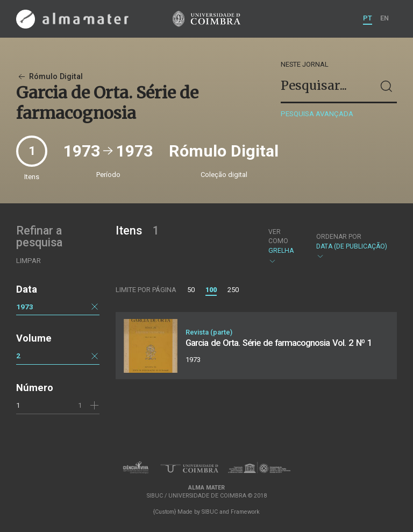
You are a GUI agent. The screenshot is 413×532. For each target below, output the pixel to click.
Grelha (283, 246)
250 (233, 290)
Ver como (278, 236)
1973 (25, 307)
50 (191, 290)
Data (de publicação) (352, 247)
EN (384, 18)
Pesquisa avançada (317, 114)
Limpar (29, 261)
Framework (245, 512)
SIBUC (210, 512)
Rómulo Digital (49, 77)
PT (368, 18)
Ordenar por (339, 237)
